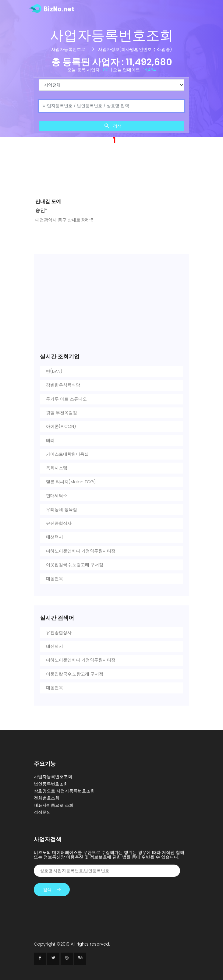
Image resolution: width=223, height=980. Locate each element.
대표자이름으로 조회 (54, 805)
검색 (113, 126)
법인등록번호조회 (51, 784)
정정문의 (42, 812)
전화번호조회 (47, 798)
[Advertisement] (111, 170)
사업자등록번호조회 (53, 777)
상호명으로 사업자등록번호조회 (64, 791)
